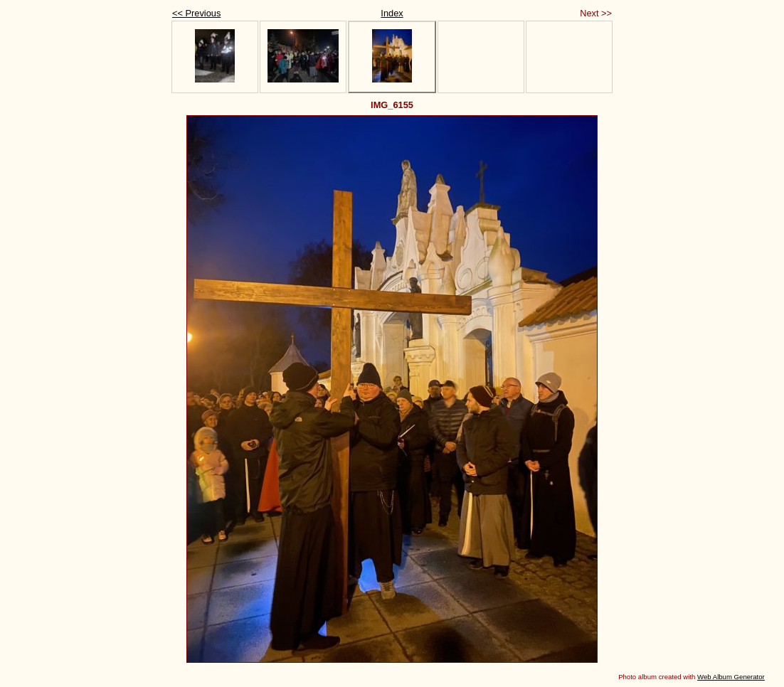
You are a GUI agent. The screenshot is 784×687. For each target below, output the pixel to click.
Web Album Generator (731, 677)
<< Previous (196, 13)
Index (392, 13)
